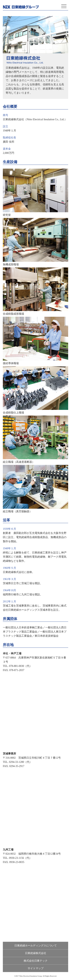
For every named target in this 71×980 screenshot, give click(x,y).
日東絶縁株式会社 (36, 953)
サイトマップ (36, 968)
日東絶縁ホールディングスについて (36, 946)
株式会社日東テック (36, 961)
